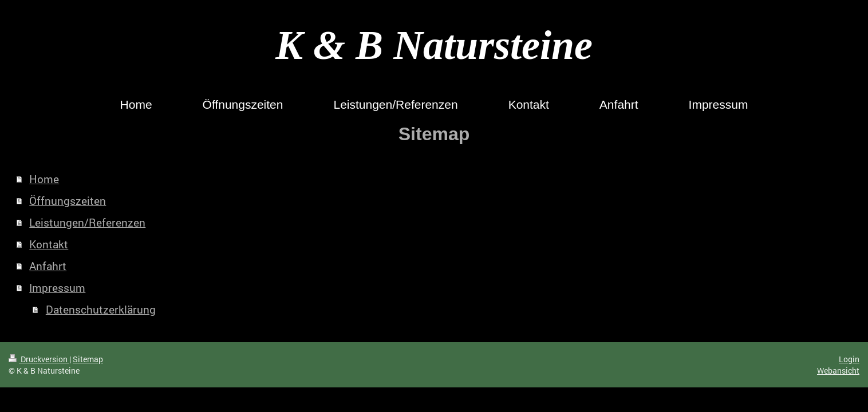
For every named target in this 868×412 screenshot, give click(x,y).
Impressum (57, 288)
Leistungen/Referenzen (87, 222)
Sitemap (88, 359)
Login (849, 359)
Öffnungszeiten (68, 201)
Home (44, 179)
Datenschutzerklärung (101, 309)
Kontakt (49, 244)
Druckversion (39, 359)
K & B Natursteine (434, 45)
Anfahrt (48, 266)
